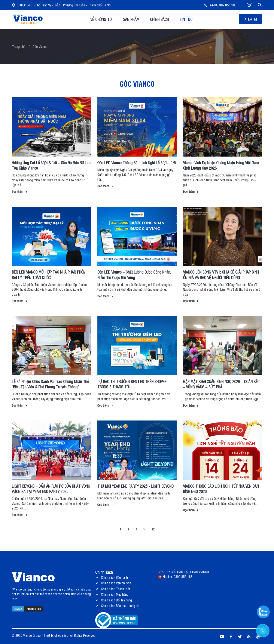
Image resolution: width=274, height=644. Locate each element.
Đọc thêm (20, 191)
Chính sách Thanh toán (116, 589)
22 (153, 529)
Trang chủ (19, 46)
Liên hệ (250, 19)
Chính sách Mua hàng (115, 594)
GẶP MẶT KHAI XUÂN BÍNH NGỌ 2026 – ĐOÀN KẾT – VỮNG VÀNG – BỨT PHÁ (221, 384)
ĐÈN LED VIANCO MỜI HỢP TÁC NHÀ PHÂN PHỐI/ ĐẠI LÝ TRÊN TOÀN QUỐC (48, 275)
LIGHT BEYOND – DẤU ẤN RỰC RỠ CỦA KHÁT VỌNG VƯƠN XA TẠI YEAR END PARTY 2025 (51, 489)
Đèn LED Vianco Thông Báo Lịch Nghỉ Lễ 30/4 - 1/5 (137, 163)
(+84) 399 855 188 (220, 5)
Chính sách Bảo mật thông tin (120, 606)
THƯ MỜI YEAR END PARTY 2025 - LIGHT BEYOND (136, 486)
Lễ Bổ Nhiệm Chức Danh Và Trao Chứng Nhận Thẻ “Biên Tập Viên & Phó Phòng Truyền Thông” (50, 384)
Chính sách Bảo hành (114, 577)
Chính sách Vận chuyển (116, 583)
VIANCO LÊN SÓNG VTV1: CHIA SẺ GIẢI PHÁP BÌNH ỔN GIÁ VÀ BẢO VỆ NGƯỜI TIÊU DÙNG (221, 275)
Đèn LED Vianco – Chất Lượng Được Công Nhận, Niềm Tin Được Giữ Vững (134, 275)
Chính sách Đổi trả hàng (116, 600)
